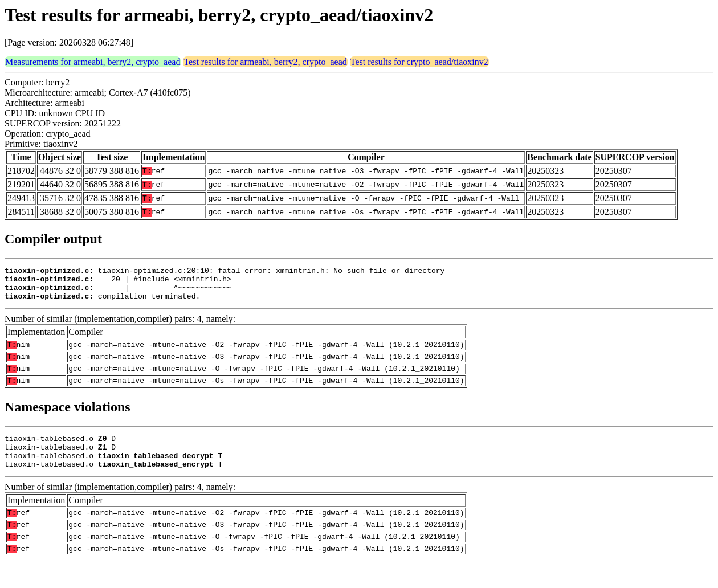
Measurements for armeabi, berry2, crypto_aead (93, 62)
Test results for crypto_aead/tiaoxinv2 (419, 62)
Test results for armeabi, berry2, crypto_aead (265, 62)
